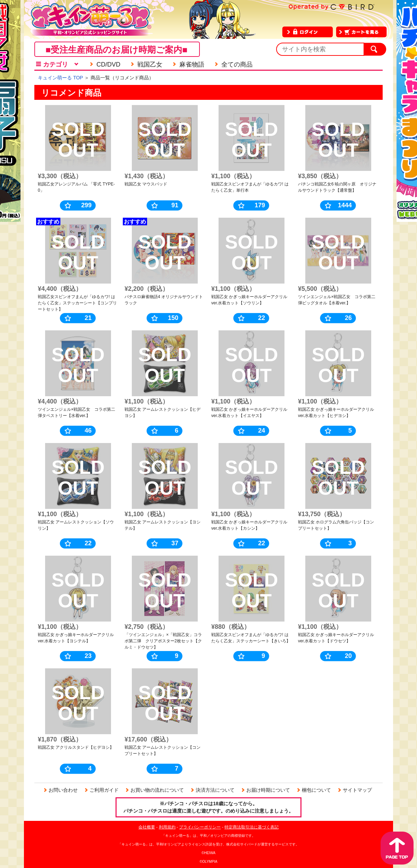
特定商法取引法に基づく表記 (252, 827)
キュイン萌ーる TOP (60, 78)
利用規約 (167, 827)
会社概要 (147, 827)
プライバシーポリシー (200, 827)
